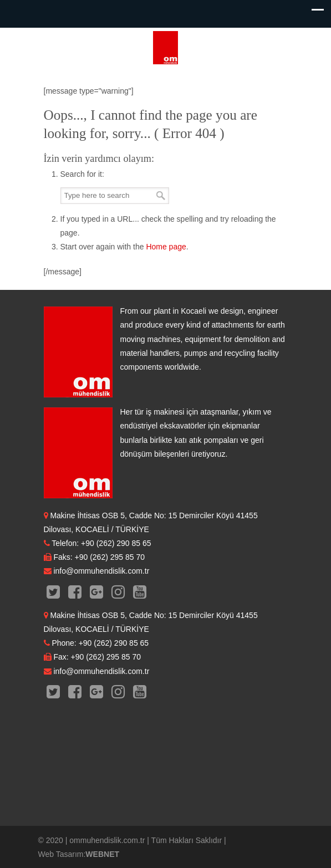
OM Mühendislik (166, 48)
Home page (166, 247)
